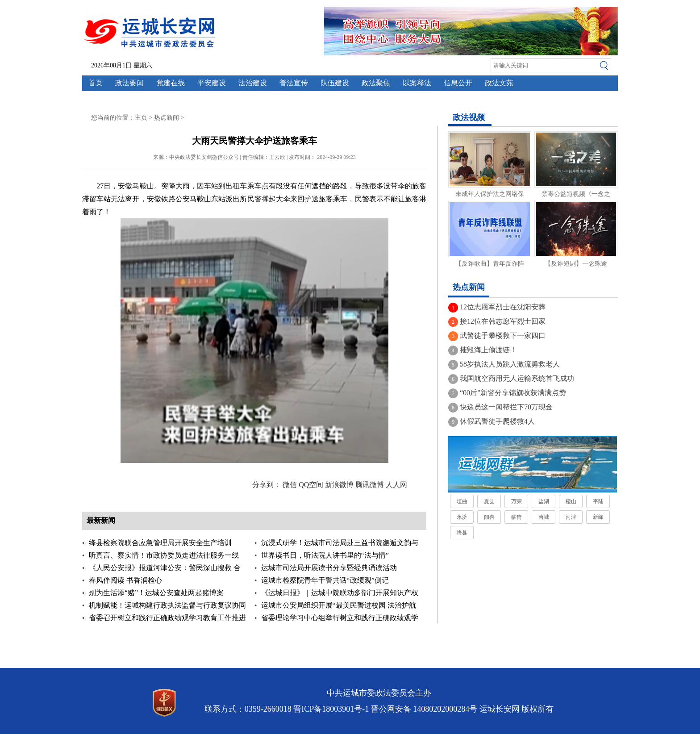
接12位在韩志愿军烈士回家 (503, 321)
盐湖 (544, 501)
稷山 (571, 501)
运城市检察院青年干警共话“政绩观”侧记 (325, 580)
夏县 (489, 501)
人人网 (396, 485)
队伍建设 (335, 83)
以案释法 (417, 83)
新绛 (598, 517)
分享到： (267, 485)
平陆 (598, 501)
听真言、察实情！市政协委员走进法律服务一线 (164, 555)
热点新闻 (167, 118)
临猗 (517, 517)
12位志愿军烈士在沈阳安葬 (503, 307)
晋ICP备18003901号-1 (331, 709)
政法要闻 (129, 83)
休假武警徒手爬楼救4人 (497, 421)
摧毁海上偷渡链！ (488, 350)
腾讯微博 (370, 485)
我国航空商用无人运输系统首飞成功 (517, 378)
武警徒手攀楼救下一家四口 (503, 336)
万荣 (517, 501)
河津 (571, 517)
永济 (462, 517)
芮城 (544, 517)
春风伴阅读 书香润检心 (125, 580)
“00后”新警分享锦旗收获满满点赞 (513, 393)
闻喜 (489, 517)
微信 (290, 485)
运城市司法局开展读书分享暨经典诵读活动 (329, 568)
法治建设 (253, 83)
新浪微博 (339, 485)
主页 (141, 118)
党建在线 (171, 83)
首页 (96, 83)
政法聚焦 (376, 83)
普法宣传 (294, 83)
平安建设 (212, 83)
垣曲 (462, 501)
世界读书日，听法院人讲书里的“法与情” (325, 555)
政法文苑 (499, 83)
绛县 (462, 533)
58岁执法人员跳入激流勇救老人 (510, 364)
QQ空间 (311, 485)
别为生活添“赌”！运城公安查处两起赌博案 (156, 593)
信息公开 (458, 83)
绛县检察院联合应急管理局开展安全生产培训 (160, 543)
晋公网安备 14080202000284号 (424, 709)
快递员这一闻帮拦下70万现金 (506, 407)
